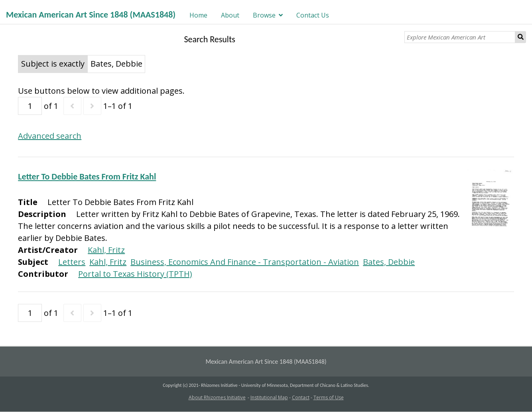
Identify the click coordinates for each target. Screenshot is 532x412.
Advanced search (50, 136)
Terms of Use (329, 397)
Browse (264, 15)
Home (198, 15)
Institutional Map (269, 397)
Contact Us (313, 15)
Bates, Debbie (389, 262)
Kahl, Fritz (106, 250)
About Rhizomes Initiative (217, 397)
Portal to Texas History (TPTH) (135, 274)
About (230, 15)
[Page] (30, 106)
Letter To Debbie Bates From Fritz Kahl (87, 176)
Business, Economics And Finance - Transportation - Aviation (245, 262)
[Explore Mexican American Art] (460, 37)
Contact (301, 397)
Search (521, 37)
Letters (72, 262)
